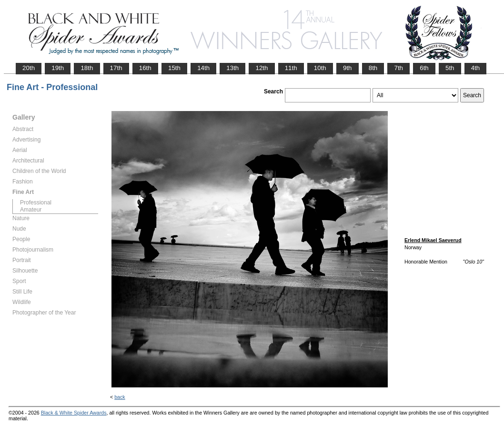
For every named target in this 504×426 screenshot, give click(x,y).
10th (320, 68)
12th (262, 68)
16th (145, 68)
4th (476, 68)
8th (373, 68)
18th (87, 68)
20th (29, 68)
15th (174, 68)
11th (291, 68)
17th (116, 68)
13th (232, 68)
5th (450, 68)
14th (203, 68)
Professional (36, 203)
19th (58, 68)
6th (424, 68)
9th (348, 68)
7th (398, 68)
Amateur (31, 210)
